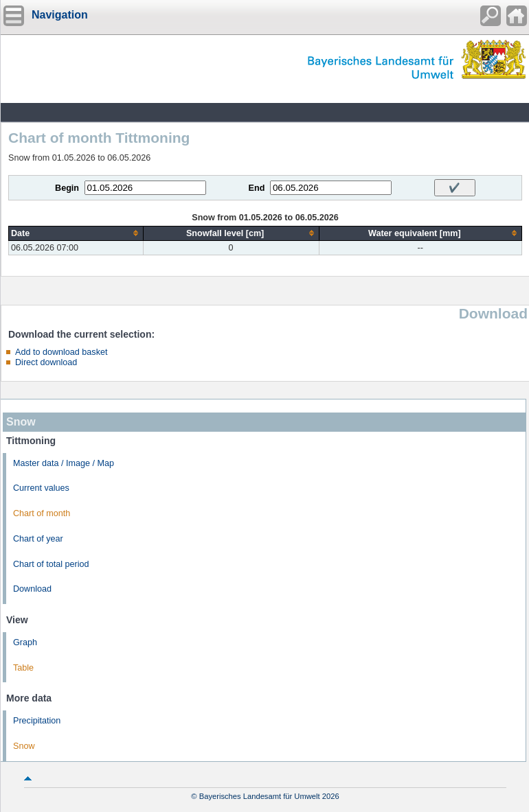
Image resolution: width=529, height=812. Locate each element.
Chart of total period (51, 564)
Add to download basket (61, 352)
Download (32, 589)
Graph (25, 642)
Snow (24, 746)
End (257, 188)
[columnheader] (76, 233)
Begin (67, 188)
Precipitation (37, 721)
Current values (41, 488)
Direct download (46, 362)
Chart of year (38, 539)
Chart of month (42, 513)
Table (23, 668)
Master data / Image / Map (64, 463)
